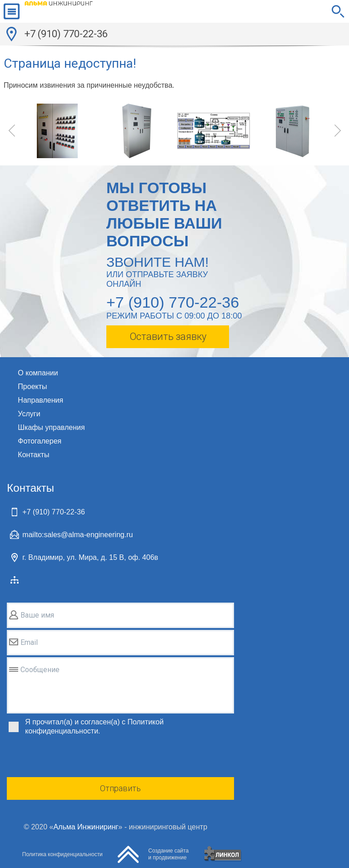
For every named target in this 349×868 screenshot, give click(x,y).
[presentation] (76, 758)
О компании (38, 373)
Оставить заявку (168, 337)
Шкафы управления (51, 427)
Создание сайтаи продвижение (168, 854)
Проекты (32, 387)
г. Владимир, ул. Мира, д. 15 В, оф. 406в (90, 557)
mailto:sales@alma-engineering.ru (77, 535)
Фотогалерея (40, 441)
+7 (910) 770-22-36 (66, 34)
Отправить (120, 788)
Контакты (33, 455)
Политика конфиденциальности (62, 854)
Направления (40, 400)
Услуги (29, 414)
